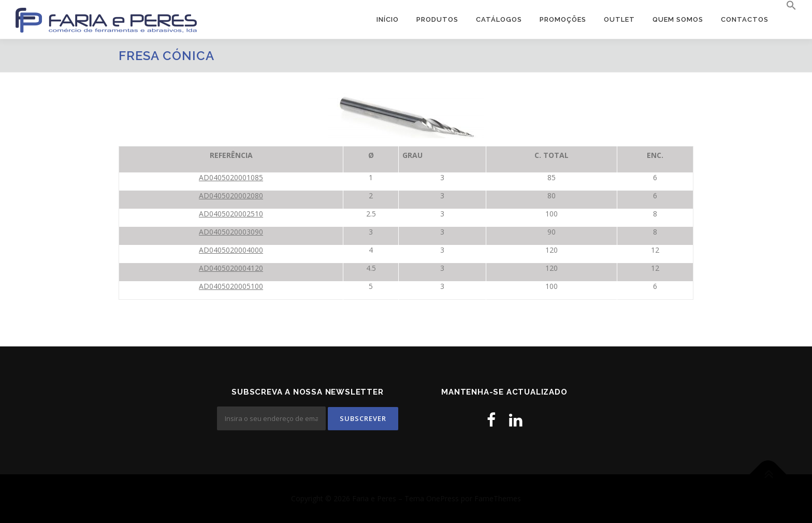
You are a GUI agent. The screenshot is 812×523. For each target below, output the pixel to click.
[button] (787, 6)
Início (388, 19)
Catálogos (499, 19)
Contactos (745, 19)
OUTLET (619, 19)
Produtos (437, 19)
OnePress (443, 498)
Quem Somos (678, 19)
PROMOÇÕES (563, 19)
